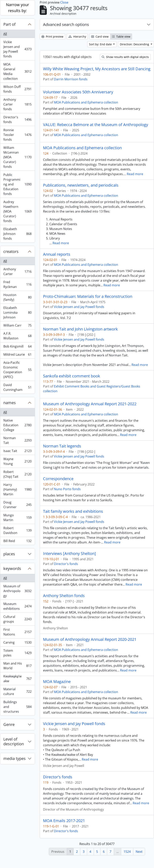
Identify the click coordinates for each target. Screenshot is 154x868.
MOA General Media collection (17, 71)
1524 (127, 852)
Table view (121, 37)
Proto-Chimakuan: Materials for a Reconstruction (88, 296)
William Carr (17, 326)
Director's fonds (17, 120)
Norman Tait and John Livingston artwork (80, 329)
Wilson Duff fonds (17, 89)
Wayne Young (17, 461)
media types (15, 758)
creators (11, 251)
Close (64, 2)
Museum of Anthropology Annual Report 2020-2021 (90, 639)
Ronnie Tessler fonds (17, 135)
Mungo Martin (17, 518)
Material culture (17, 691)
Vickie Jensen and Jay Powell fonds (17, 49)
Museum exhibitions (17, 606)
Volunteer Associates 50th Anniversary (78, 92)
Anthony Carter (17, 272)
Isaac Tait (17, 452)
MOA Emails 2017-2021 (64, 821)
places (9, 554)
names (10, 403)
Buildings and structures (17, 707)
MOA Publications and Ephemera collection (86, 102)
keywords (12, 568)
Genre (9, 724)
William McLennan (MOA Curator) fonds (17, 157)
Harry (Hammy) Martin (17, 489)
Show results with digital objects (125, 57)
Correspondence (58, 479)
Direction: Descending (135, 44)
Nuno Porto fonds (67, 489)
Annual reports (57, 254)
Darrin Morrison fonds (71, 79)
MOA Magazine (57, 682)
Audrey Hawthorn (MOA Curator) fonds (17, 211)
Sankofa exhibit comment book (72, 376)
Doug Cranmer (17, 505)
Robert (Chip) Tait (17, 474)
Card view (100, 37)
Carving (17, 643)
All (5, 34)
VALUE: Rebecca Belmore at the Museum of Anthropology (96, 125)
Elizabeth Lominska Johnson (17, 312)
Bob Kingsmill (17, 347)
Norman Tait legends (62, 446)
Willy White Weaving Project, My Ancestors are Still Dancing (97, 69)
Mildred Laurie (17, 355)
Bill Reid (17, 542)
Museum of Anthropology (17, 591)
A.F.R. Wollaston (17, 336)
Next (139, 852)
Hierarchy (77, 37)
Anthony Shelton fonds (64, 596)
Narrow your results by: (17, 8)
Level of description (14, 741)
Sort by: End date (101, 44)
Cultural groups (17, 619)
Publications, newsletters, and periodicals (81, 185)
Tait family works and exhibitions (73, 511)
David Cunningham (17, 387)
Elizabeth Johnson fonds (17, 234)
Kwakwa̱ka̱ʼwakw (17, 679)
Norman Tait (17, 440)
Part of (9, 24)
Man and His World (17, 666)
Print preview (52, 37)
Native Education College (17, 425)
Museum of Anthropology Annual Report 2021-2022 (90, 404)
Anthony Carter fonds (17, 104)
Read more (135, 174)
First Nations (17, 632)
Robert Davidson (17, 530)
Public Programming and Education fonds (17, 184)
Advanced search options (66, 24)
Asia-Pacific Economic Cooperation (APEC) (17, 370)
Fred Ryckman (17, 284)
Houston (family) (17, 297)
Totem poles (17, 653)
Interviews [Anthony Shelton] (69, 554)
